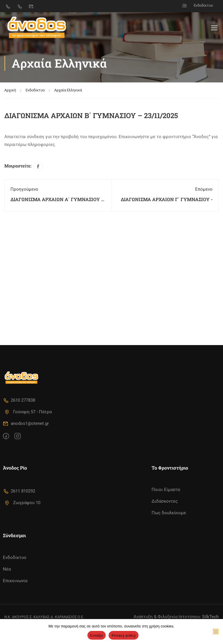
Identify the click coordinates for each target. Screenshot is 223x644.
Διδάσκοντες (165, 501)
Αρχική (10, 89)
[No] (216, 632)
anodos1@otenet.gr (26, 423)
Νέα (7, 569)
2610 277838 (19, 400)
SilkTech (210, 617)
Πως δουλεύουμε (169, 513)
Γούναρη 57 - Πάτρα (28, 412)
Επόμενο (204, 188)
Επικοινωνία (15, 581)
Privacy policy (124, 635)
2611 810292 (19, 491)
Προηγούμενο (24, 188)
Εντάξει (97, 635)
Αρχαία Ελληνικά (68, 89)
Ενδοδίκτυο (198, 5)
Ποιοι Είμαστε (166, 490)
